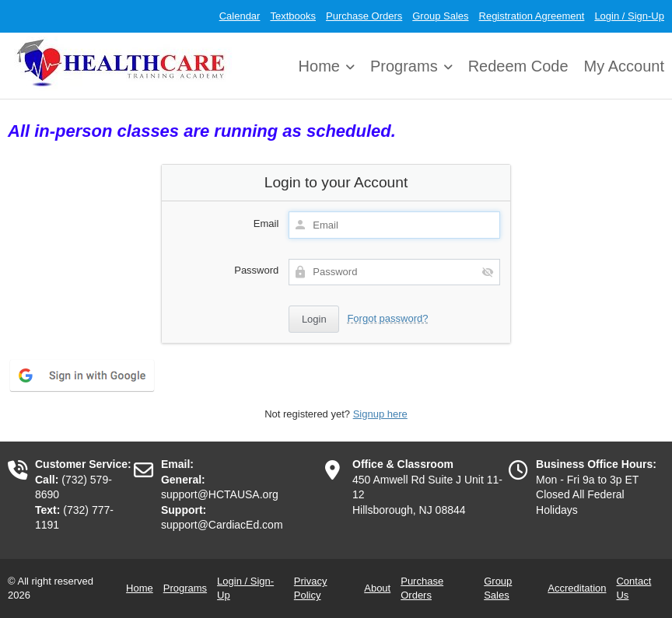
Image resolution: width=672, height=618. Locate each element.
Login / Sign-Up (629, 16)
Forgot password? (387, 318)
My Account (624, 66)
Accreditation (577, 588)
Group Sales (440, 16)
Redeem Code (518, 66)
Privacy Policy (311, 588)
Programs (404, 66)
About (377, 588)
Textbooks (293, 16)
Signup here (380, 414)
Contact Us (633, 588)
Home (319, 66)
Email (266, 223)
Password (256, 270)
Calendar (240, 16)
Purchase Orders (364, 16)
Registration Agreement (532, 16)
